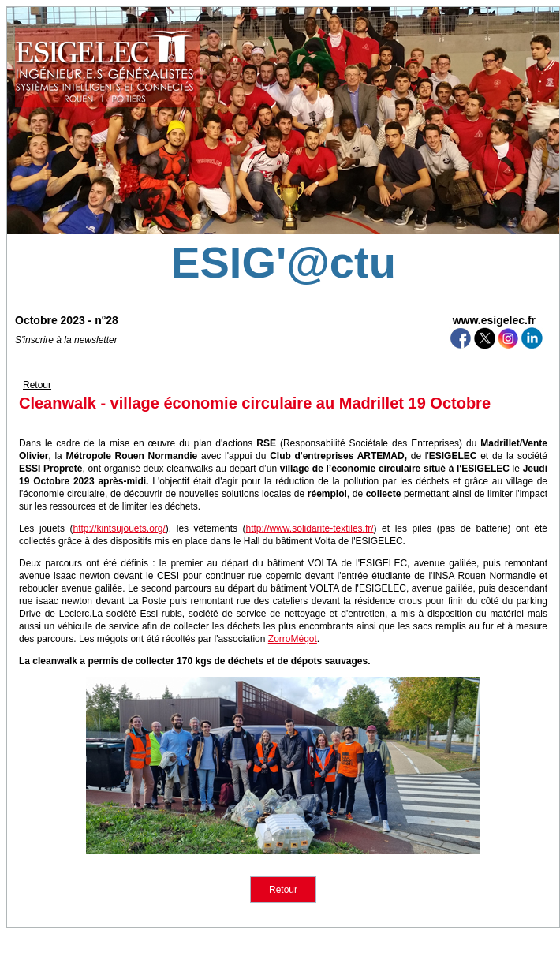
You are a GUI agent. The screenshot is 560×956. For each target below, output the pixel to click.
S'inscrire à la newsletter (66, 340)
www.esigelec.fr (494, 320)
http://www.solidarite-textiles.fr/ (310, 528)
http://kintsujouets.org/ (119, 528)
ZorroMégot (293, 639)
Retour (37, 385)
